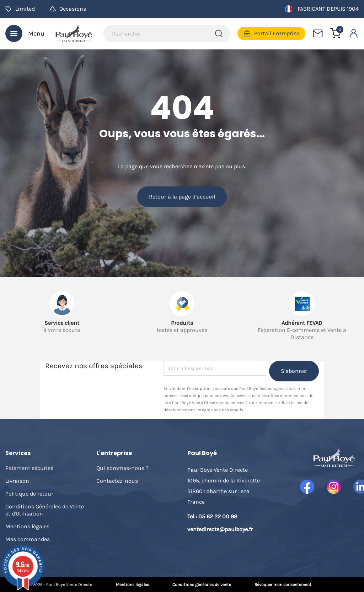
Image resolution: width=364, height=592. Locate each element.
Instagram (334, 487)
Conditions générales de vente (202, 585)
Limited (20, 9)
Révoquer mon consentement (283, 585)
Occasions (68, 9)
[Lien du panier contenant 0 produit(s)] (336, 33)
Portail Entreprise (271, 33)
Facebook (307, 487)
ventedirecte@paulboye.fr (220, 529)
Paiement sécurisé (29, 468)
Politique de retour (29, 494)
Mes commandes (28, 539)
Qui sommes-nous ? (122, 468)
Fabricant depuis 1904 (322, 9)
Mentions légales (27, 526)
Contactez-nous (117, 481)
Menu (25, 33)
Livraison (17, 481)
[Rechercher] (167, 33)
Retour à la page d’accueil (182, 197)
